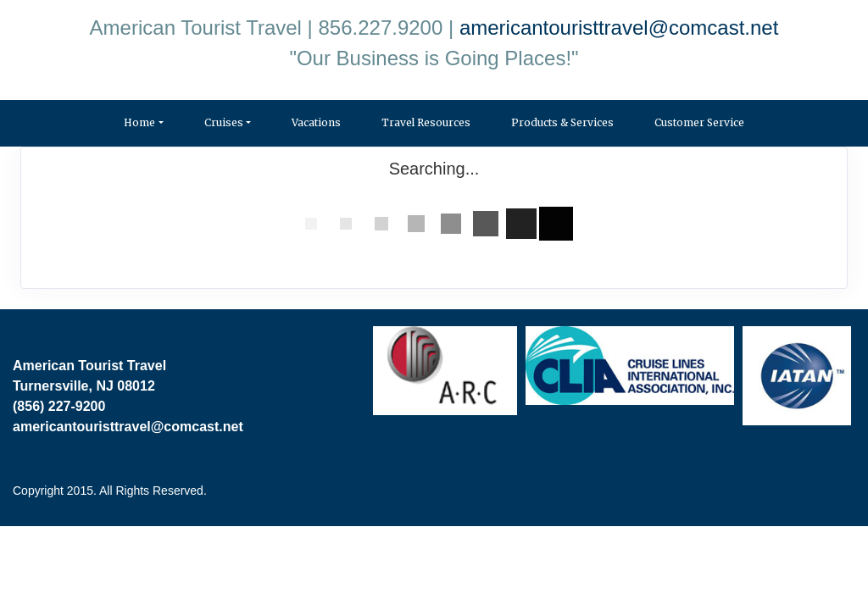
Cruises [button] (224, 122)
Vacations (316, 122)
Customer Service (699, 122)
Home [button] (139, 122)
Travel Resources (426, 122)
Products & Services (562, 122)
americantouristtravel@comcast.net (619, 28)
